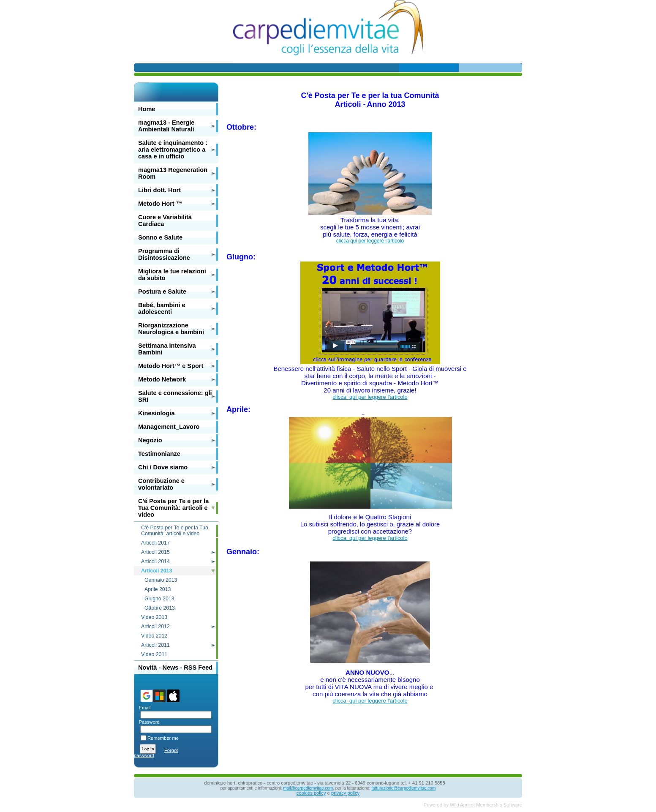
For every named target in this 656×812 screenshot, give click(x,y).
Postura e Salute (162, 292)
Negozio (150, 440)
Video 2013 (154, 617)
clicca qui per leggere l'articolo (370, 241)
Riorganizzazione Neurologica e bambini (171, 329)
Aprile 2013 (158, 589)
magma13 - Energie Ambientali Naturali (166, 126)
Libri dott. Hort (159, 190)
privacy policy (345, 793)
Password (148, 722)
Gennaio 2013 (161, 580)
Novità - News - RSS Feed (175, 668)
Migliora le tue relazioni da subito (172, 275)
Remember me (163, 738)
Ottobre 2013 (160, 608)
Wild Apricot (462, 805)
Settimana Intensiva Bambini (167, 349)
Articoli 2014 (155, 561)
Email (143, 708)
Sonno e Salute (160, 237)
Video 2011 (154, 654)
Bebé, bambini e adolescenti (162, 308)
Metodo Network (162, 379)
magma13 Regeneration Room (173, 173)
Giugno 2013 (159, 599)
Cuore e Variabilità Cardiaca (165, 221)
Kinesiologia (157, 413)
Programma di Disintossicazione (164, 254)
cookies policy (311, 793)
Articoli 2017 (155, 543)
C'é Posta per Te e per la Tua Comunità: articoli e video (173, 508)
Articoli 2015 (155, 552)
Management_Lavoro (169, 427)
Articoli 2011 (155, 645)
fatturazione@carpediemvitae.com (403, 788)
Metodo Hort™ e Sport (171, 366)
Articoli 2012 (155, 627)
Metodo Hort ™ (160, 204)
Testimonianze (159, 454)
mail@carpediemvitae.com (308, 788)
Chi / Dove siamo (163, 467)
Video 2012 (154, 636)
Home (147, 109)
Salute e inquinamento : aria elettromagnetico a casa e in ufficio (173, 150)
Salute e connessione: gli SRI (175, 396)
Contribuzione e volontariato (161, 484)
